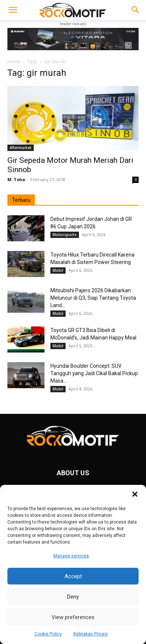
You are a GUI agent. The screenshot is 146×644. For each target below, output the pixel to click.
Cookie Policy (48, 634)
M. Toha (16, 179)
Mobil (58, 270)
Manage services (71, 556)
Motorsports (65, 235)
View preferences (73, 617)
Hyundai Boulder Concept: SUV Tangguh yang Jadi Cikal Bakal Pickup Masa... (94, 373)
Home (14, 62)
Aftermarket (21, 148)
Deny (73, 597)
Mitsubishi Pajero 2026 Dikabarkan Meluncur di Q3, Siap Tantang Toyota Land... (93, 298)
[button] (135, 494)
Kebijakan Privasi (91, 634)
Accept (73, 576)
